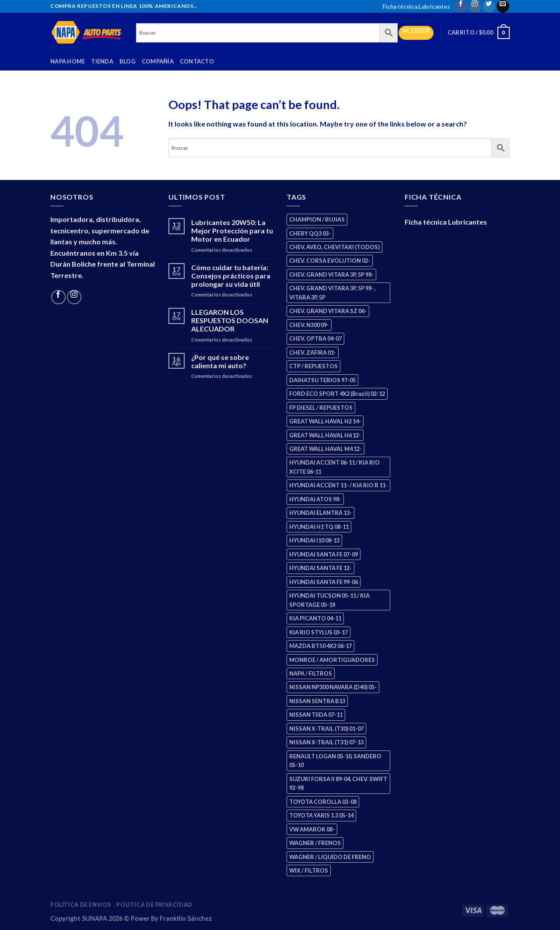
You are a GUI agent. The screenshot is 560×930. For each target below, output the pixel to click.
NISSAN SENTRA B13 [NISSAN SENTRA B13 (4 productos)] (317, 701)
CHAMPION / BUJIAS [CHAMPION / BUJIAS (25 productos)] (317, 219)
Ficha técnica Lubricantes (416, 7)
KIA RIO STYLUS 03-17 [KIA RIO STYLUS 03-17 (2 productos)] (318, 632)
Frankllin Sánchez (186, 918)
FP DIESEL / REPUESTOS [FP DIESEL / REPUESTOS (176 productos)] (321, 408)
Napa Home (68, 61)
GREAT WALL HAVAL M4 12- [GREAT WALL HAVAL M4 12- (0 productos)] (325, 449)
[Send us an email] (503, 6)
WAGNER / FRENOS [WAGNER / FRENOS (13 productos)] (315, 843)
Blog (128, 61)
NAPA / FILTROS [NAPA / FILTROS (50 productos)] (311, 673)
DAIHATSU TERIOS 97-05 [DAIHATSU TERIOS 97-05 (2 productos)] (322, 380)
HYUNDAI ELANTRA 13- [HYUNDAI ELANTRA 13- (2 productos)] (320, 513)
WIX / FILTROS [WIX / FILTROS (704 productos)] (309, 870)
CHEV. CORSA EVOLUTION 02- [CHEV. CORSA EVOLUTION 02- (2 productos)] (330, 261)
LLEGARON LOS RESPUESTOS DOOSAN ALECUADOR (230, 320)
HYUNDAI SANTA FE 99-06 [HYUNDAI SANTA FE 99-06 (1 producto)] (324, 582)
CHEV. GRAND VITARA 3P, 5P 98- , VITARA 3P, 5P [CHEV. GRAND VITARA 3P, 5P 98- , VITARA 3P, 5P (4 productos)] (332, 292)
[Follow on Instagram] (475, 6)
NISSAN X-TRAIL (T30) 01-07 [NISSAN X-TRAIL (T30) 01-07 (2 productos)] (326, 729)
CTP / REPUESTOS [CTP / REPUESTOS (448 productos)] (313, 366)
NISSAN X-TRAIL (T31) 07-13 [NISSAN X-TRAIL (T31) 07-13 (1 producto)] (326, 742)
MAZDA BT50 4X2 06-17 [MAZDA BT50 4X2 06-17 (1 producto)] (320, 646)
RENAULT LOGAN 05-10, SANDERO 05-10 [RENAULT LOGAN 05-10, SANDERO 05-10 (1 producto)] (335, 761)
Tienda (102, 61)
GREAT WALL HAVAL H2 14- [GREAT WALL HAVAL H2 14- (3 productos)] (325, 421)
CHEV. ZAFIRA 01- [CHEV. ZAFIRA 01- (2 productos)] (313, 352)
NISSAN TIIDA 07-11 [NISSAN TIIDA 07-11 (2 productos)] (316, 715)
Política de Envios (81, 905)
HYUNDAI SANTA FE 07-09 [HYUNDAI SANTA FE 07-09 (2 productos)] (324, 554)
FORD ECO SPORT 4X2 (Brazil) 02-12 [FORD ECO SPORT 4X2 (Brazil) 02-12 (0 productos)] (337, 394)
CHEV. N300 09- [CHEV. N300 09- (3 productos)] (309, 325)
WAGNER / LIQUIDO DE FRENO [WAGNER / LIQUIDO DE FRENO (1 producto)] (330, 857)
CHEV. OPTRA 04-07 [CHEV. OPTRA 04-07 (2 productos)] (315, 338)
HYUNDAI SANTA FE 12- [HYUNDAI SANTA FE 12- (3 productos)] (320, 568)
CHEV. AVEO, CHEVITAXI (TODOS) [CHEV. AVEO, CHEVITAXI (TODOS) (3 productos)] (334, 247)
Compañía (158, 61)
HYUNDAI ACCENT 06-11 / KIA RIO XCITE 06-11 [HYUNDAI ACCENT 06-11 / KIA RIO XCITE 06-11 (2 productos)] (334, 467)
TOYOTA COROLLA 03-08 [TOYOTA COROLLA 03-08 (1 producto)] (323, 802)
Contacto (197, 61)
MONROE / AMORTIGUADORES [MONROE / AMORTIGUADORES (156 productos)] (332, 660)
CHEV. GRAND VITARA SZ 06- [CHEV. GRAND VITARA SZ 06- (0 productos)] (328, 311)
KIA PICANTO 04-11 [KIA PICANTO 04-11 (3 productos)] (315, 618)
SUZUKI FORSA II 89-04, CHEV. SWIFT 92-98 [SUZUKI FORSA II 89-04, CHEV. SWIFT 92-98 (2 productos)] (338, 783)
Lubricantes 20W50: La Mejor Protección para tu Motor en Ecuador (232, 231)
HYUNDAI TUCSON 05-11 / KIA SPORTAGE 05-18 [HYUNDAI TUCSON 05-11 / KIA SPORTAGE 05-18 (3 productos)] (329, 600)
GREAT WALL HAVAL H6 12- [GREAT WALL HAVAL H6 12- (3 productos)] (325, 435)
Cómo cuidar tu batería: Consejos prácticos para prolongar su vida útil (231, 276)
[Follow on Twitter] (489, 6)
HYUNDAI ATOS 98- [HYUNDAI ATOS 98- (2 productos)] (315, 499)
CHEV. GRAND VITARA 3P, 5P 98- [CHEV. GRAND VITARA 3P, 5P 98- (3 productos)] (331, 275)
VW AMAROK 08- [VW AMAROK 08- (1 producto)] (312, 829)
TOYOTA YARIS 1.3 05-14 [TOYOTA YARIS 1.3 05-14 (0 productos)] (321, 815)
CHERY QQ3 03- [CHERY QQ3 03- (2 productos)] (310, 233)
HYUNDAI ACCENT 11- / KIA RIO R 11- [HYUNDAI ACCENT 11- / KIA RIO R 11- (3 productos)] (338, 485)
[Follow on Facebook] (461, 6)
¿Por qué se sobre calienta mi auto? (220, 361)
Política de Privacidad (154, 905)
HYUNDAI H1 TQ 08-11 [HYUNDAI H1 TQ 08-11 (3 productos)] (319, 527)
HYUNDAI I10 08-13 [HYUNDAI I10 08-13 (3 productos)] (314, 540)
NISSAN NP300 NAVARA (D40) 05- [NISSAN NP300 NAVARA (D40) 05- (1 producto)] (333, 687)
